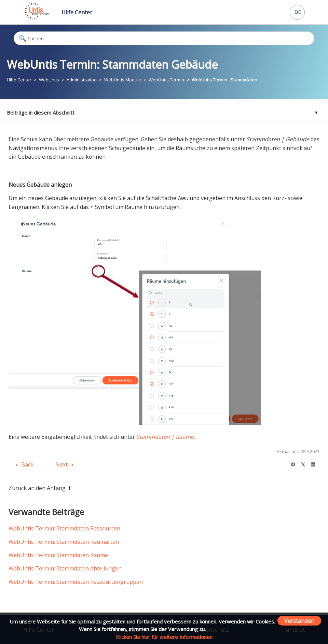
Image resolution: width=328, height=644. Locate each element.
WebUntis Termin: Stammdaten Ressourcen (64, 528)
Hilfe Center (77, 12)
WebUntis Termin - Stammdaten (224, 80)
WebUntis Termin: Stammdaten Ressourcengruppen (76, 582)
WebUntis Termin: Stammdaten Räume (58, 555)
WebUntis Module (123, 80)
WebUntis (49, 80)
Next (64, 464)
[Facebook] (295, 464)
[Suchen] (164, 38)
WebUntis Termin (166, 80)
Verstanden (299, 621)
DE (297, 12)
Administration (82, 80)
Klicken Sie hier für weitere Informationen (164, 637)
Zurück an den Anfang (40, 488)
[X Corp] (305, 464)
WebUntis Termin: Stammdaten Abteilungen (65, 568)
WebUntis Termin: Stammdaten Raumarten (64, 542)
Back (24, 464)
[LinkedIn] (315, 464)
